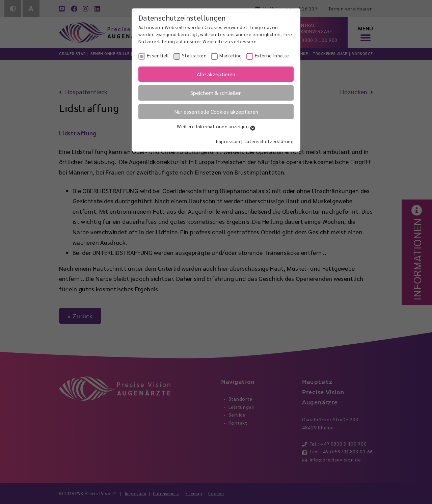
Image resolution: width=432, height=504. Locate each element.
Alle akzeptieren (216, 74)
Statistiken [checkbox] (194, 55)
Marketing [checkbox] (231, 55)
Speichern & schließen (216, 93)
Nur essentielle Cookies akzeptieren (216, 112)
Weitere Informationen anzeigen (216, 126)
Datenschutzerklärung (269, 141)
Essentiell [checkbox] (158, 55)
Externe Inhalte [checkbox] (272, 55)
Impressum (228, 141)
